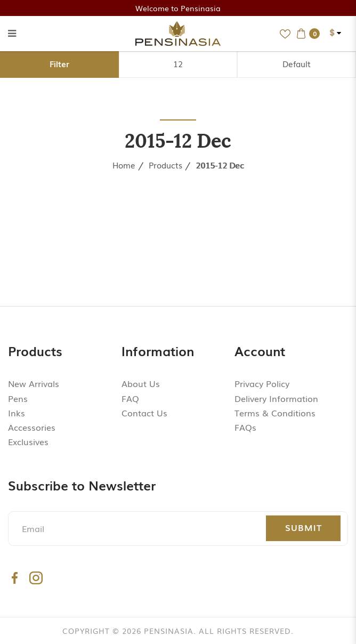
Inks (17, 413)
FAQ (130, 398)
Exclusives (28, 441)
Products (165, 165)
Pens (18, 398)
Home (124, 165)
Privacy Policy (262, 383)
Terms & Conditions (275, 413)
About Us (141, 383)
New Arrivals (34, 383)
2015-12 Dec (220, 165)
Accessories (32, 427)
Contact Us (144, 413)
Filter (59, 63)
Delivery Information (276, 398)
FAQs (245, 427)
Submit (304, 527)
